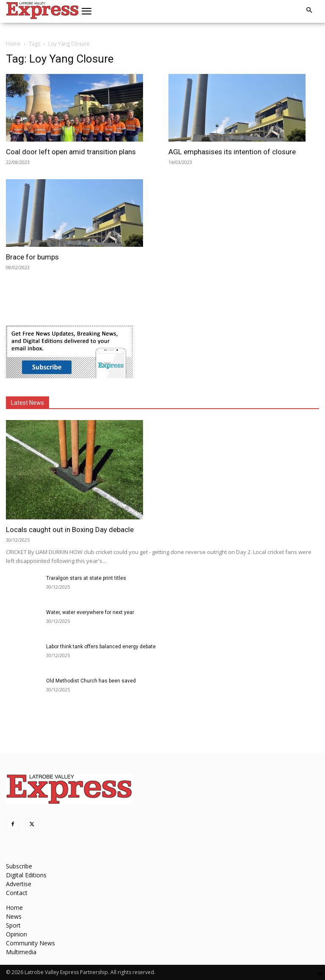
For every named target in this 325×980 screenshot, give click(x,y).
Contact (17, 893)
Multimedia (21, 952)
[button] (87, 11)
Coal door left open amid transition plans (71, 152)
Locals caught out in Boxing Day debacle (70, 530)
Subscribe (19, 866)
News (14, 916)
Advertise (19, 884)
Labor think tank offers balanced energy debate (101, 647)
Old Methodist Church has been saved (91, 681)
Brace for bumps (32, 257)
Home (13, 44)
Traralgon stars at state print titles (86, 578)
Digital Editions (26, 875)
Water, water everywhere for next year (90, 612)
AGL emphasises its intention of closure (232, 152)
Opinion (17, 934)
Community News (30, 943)
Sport (13, 925)
